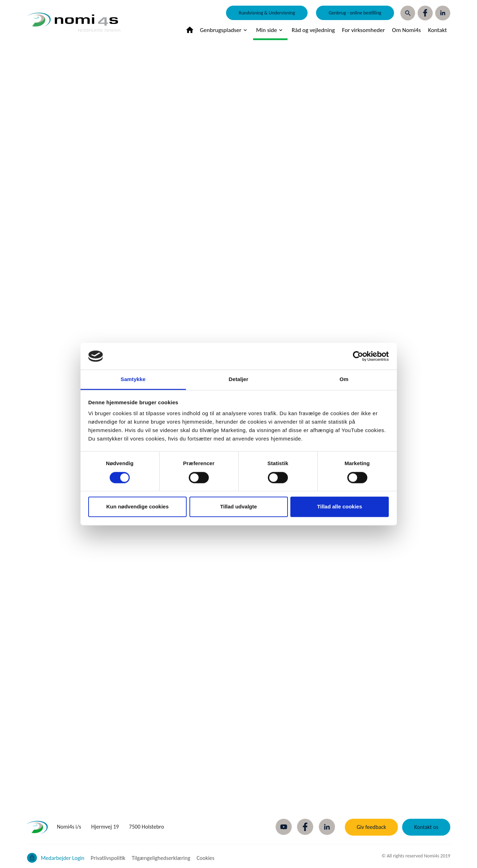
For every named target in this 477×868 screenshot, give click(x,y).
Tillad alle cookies (340, 507)
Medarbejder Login (63, 858)
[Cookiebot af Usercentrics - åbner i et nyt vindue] (358, 356)
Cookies (205, 858)
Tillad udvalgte (238, 507)
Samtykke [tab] (133, 379)
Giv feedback (372, 827)
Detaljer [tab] (239, 379)
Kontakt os (426, 827)
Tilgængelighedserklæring (161, 858)
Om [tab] (344, 379)
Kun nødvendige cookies (137, 507)
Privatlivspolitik (108, 858)
